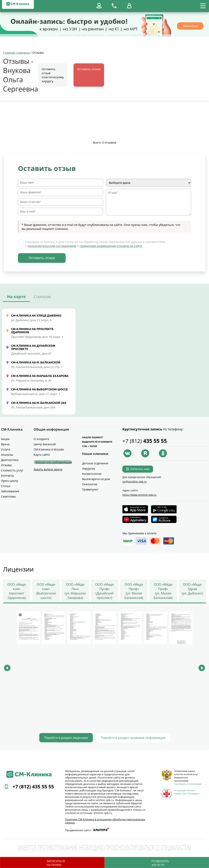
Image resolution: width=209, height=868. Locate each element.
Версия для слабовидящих (54, 462)
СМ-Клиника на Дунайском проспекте (33, 348)
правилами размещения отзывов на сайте (111, 246)
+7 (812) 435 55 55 (33, 786)
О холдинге (41, 439)
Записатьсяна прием (56, 863)
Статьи (6, 486)
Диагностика (10, 460)
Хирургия (89, 469)
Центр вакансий (45, 444)
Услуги (6, 450)
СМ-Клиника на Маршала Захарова (40, 376)
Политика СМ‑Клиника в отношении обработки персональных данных (105, 821)
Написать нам (140, 469)
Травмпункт (90, 490)
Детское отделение (95, 463)
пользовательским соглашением (52, 246)
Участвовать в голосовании (188, 784)
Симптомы (8, 497)
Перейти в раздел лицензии (62, 737)
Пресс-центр (10, 481)
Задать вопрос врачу (48, 469)
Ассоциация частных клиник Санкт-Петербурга (187, 792)
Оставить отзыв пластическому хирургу (53, 75)
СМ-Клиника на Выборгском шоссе (39, 390)
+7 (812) (145, 441)
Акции (5, 439)
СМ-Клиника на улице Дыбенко (36, 316)
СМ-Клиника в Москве (49, 450)
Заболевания (10, 491)
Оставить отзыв (89, 69)
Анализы (7, 455)
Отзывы (6, 465)
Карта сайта (42, 455)
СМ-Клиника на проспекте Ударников (32, 331)
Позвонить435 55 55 (160, 863)
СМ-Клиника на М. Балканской (36, 363)
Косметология (92, 474)
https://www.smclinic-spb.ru (139, 495)
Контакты (8, 476)
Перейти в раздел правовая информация (136, 737)
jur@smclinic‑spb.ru (135, 482)
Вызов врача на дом (96, 479)
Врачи (5, 444)
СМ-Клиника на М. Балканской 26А (39, 403)
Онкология (90, 484)
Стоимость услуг (12, 471)
